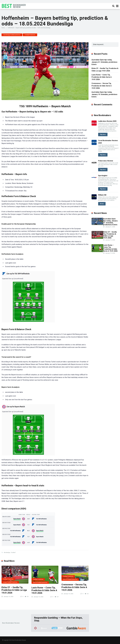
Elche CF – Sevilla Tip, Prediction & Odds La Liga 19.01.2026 (14, 590)
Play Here (103, 134)
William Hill (102, 195)
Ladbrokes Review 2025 (107, 121)
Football (13, 552)
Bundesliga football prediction (12, 35)
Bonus (102, 204)
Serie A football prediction (40, 582)
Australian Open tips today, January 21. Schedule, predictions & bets (104, 62)
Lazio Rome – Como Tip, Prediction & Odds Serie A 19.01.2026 (44, 590)
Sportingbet (103, 176)
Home (3, 28)
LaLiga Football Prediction (10, 582)
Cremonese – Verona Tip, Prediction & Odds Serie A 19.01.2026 (74, 587)
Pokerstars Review (106, 161)
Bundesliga (7, 552)
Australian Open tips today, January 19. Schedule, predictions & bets (104, 94)
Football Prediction (30, 35)
